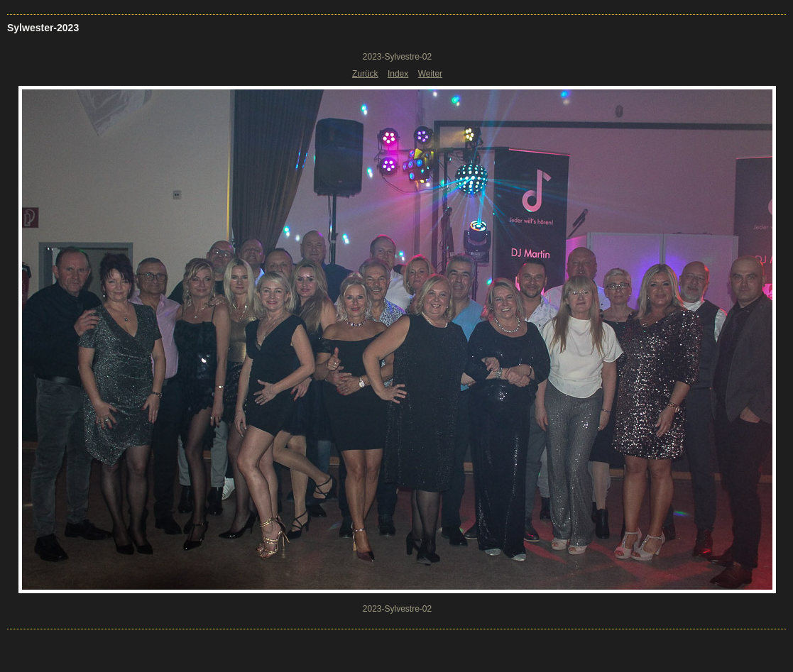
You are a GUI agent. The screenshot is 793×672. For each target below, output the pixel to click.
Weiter (430, 74)
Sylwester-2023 (43, 28)
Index (398, 74)
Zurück (365, 74)
